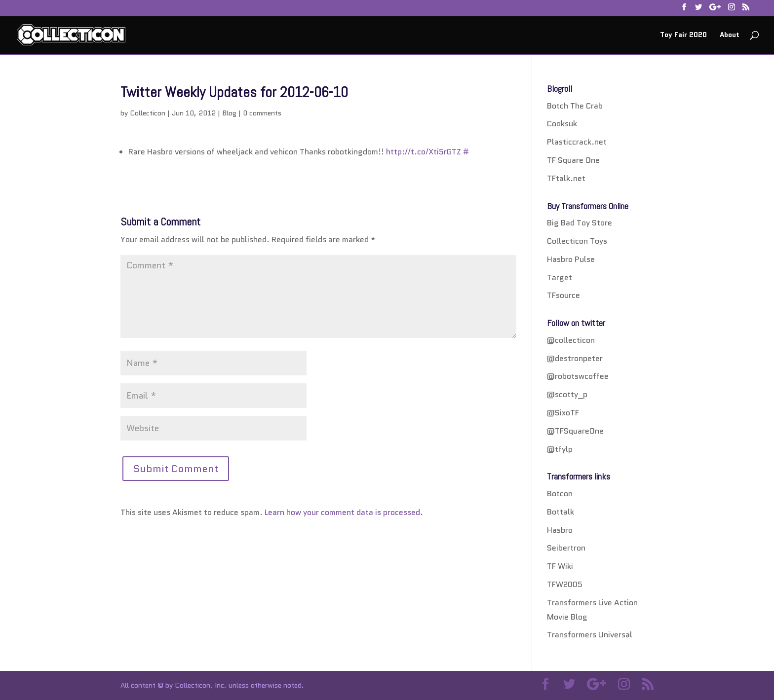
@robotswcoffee (578, 376)
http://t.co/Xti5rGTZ (424, 152)
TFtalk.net (566, 178)
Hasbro (560, 530)
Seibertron (566, 548)
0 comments (262, 113)
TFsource (563, 295)
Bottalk (561, 512)
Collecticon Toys (577, 241)
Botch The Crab (575, 106)
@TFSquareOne (575, 431)
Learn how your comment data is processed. (344, 512)
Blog (229, 113)
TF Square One (573, 160)
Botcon (560, 494)
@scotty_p (567, 394)
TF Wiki (560, 566)
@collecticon (571, 340)
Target (560, 277)
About (730, 35)
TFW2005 (565, 584)
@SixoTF (563, 413)
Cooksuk (562, 124)
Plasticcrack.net (577, 142)
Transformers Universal (590, 635)
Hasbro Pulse (571, 259)
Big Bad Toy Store (580, 223)
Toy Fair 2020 (683, 35)
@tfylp (560, 449)
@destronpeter (575, 358)
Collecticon (148, 113)
